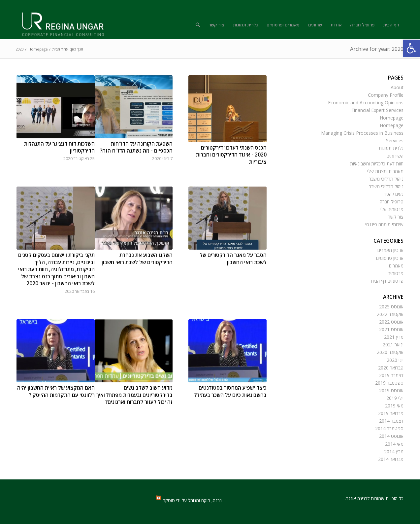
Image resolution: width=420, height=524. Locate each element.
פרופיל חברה (392, 202)
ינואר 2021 (393, 345)
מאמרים (396, 266)
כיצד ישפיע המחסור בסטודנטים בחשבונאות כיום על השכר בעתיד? (230, 391)
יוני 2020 (395, 360)
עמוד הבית (60, 49)
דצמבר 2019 (391, 375)
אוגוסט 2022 (391, 322)
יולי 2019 (395, 398)
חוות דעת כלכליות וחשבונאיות (377, 164)
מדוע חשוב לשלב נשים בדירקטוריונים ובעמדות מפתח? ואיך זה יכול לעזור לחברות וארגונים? (134, 395)
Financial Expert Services (377, 110)
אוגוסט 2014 (391, 436)
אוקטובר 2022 (390, 314)
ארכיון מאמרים (390, 250)
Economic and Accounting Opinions (366, 103)
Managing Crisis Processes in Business (362, 133)
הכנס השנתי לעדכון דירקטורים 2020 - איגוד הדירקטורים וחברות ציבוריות (231, 155)
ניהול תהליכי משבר (386, 179)
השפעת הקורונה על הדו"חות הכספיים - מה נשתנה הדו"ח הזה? (136, 147)
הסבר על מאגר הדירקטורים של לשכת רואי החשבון (233, 259)
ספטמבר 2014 (389, 428)
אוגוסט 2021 (391, 329)
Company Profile (386, 95)
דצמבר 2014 (391, 421)
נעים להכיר (393, 194)
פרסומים (396, 273)
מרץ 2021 (394, 337)
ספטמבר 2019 (389, 383)
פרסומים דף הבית (387, 281)
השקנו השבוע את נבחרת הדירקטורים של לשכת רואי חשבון (137, 259)
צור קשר (396, 217)
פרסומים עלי (392, 209)
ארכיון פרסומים (390, 258)
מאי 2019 (394, 406)
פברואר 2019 (391, 413)
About (397, 87)
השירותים (395, 156)
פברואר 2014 (391, 459)
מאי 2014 (394, 444)
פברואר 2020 (391, 368)
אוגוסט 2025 (391, 307)
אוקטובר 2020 (390, 352)
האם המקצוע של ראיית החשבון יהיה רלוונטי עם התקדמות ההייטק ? (56, 391)
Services (395, 140)
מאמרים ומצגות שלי (385, 171)
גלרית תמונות (391, 148)
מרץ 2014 (394, 452)
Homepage (38, 49)
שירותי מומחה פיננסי (384, 224)
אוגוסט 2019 (391, 390)
